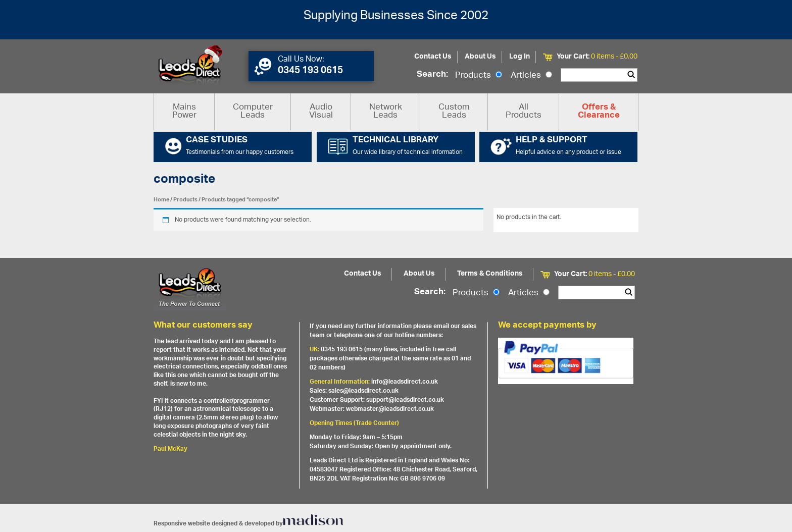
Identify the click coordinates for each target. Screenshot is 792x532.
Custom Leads (454, 112)
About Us (480, 57)
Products (479, 76)
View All (620, 219)
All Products (524, 112)
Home (161, 200)
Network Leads (386, 112)
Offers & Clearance (599, 112)
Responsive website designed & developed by (249, 524)
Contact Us (433, 57)
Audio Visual (321, 112)
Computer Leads (253, 112)
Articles (531, 76)
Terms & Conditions (490, 274)
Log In (519, 57)
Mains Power (184, 112)
